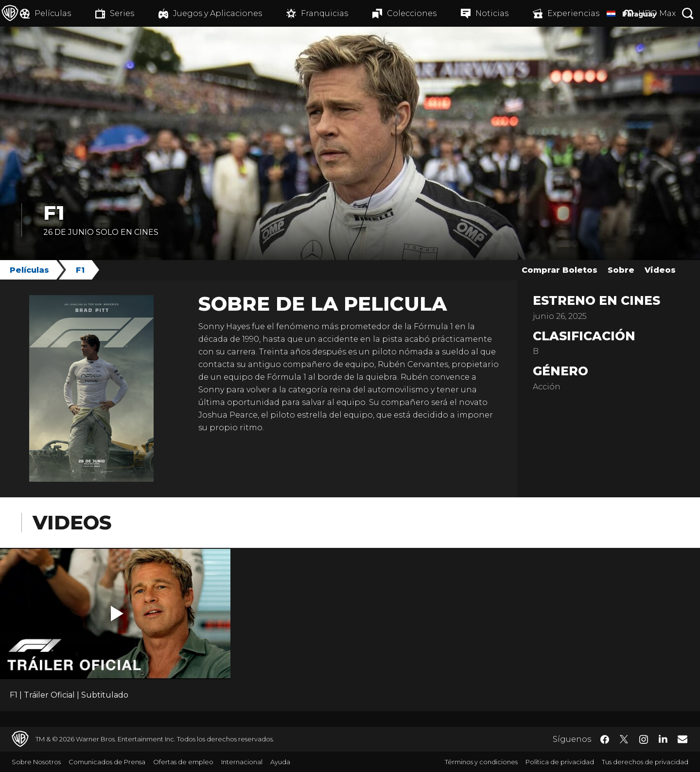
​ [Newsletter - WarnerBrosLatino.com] (682, 739)
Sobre (621, 270)
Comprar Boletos (560, 270)
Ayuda (280, 762)
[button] (117, 614)
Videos (660, 270)
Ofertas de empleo (183, 762)
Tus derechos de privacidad (645, 762)
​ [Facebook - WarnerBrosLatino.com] (605, 739)
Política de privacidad (560, 762)
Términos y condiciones (481, 762)
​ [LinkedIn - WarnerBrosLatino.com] (663, 738)
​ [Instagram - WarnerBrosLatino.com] (644, 739)
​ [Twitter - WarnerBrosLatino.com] (624, 739)
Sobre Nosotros (36, 762)
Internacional (242, 762)
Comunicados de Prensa (107, 762)
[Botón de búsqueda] (688, 13)
